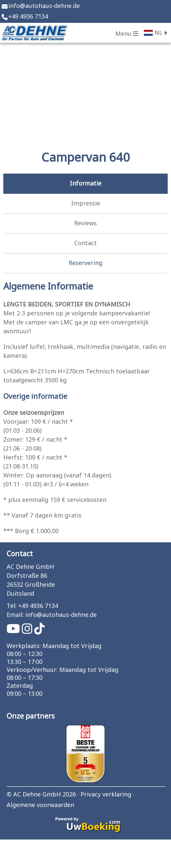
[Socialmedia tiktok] (39, 631)
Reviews (85, 223)
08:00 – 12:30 (25, 654)
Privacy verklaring (106, 795)
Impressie (86, 204)
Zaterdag (20, 686)
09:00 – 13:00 (25, 694)
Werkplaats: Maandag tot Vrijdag (54, 646)
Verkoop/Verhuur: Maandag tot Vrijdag (62, 670)
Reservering (85, 263)
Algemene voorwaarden (40, 805)
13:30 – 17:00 (25, 662)
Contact (85, 243)
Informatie (86, 184)
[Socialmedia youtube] (14, 631)
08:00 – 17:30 (25, 678)
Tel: (12, 606)
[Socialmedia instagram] (28, 631)
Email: (15, 615)
